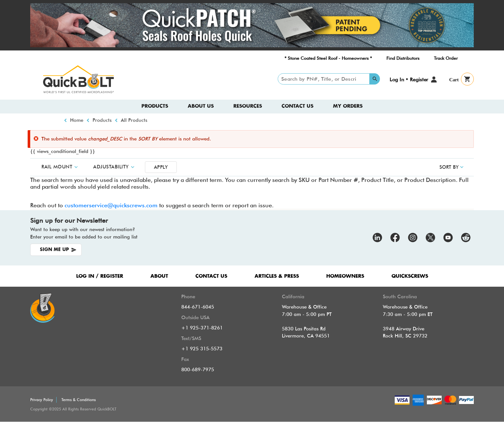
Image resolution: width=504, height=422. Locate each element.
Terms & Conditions (79, 400)
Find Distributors (403, 58)
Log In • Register (409, 80)
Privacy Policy (42, 400)
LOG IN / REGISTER (100, 276)
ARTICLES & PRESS (277, 276)
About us (201, 106)
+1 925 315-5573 (202, 349)
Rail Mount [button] (57, 167)
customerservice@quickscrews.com (111, 205)
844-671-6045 (198, 307)
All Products (134, 120)
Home (77, 120)
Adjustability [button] (111, 167)
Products (155, 106)
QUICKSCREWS (410, 276)
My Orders (348, 106)
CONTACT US (211, 276)
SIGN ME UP (54, 250)
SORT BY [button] (449, 167)
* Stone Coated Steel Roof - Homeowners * (328, 58)
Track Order (446, 58)
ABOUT (159, 276)
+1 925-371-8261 (202, 328)
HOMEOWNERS (345, 276)
